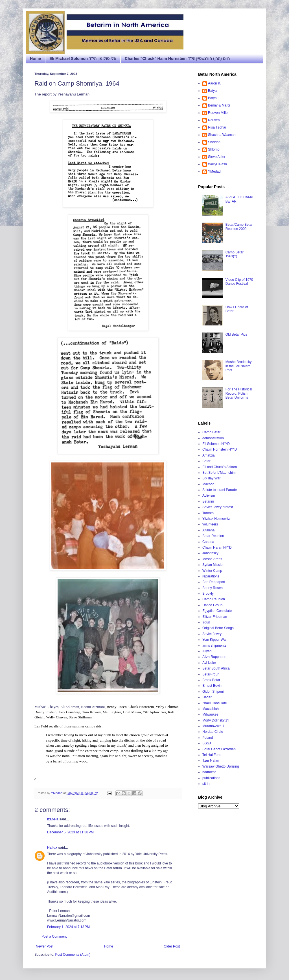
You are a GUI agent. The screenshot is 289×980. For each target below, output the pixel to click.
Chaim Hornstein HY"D (220, 449)
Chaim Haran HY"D (217, 547)
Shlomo (214, 149)
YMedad (214, 171)
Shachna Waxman (222, 135)
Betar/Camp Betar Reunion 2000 (239, 227)
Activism (209, 496)
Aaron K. (215, 83)
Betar (206, 461)
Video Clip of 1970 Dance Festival (239, 282)
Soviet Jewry (212, 634)
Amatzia (208, 455)
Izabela (53, 819)
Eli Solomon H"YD (216, 444)
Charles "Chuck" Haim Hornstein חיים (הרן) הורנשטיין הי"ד (177, 58)
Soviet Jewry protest (218, 507)
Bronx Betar (211, 680)
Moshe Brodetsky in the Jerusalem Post (239, 366)
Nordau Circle (213, 732)
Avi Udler (209, 663)
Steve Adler (217, 157)
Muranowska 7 (213, 726)
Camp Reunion (214, 599)
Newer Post (45, 946)
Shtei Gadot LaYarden (219, 749)
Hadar (207, 697)
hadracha (209, 772)
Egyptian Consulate (217, 611)
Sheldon (214, 142)
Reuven (214, 120)
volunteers (210, 524)
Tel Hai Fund (212, 755)
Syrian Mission (213, 565)
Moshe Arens (212, 559)
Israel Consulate (215, 703)
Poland (208, 738)
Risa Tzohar (217, 127)
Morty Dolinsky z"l (216, 720)
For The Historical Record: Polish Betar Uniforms (239, 393)
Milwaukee (210, 714)
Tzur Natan (211, 760)
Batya (212, 91)
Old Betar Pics (236, 334)
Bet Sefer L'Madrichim (219, 473)
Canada (208, 542)
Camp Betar (211, 432)
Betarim (208, 501)
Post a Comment (54, 936)
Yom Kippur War (214, 640)
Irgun (206, 622)
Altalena (208, 530)
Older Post (172, 946)
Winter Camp (212, 571)
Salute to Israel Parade (220, 490)
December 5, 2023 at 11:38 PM (70, 832)
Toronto (208, 513)
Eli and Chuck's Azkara (220, 467)
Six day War (211, 478)
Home (35, 58)
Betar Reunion (213, 536)
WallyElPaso (217, 164)
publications (211, 778)
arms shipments (214, 646)
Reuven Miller (218, 113)
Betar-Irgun (211, 674)
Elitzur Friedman (215, 617)
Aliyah (207, 651)
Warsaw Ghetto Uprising (221, 766)
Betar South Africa (216, 668)
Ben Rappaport (214, 582)
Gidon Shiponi (213, 692)
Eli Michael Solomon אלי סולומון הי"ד (83, 58)
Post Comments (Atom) (73, 955)
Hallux (52, 848)
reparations (211, 576)
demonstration (213, 438)
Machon (208, 484)
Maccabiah (211, 709)
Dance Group (212, 605)
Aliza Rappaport (214, 657)
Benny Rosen (213, 588)
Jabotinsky (210, 553)
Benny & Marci (219, 105)
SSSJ (207, 743)
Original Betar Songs (218, 628)
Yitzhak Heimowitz (216, 519)
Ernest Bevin (212, 686)
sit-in (206, 784)
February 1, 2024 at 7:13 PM (68, 927)
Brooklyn (209, 594)
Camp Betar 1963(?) (235, 254)
